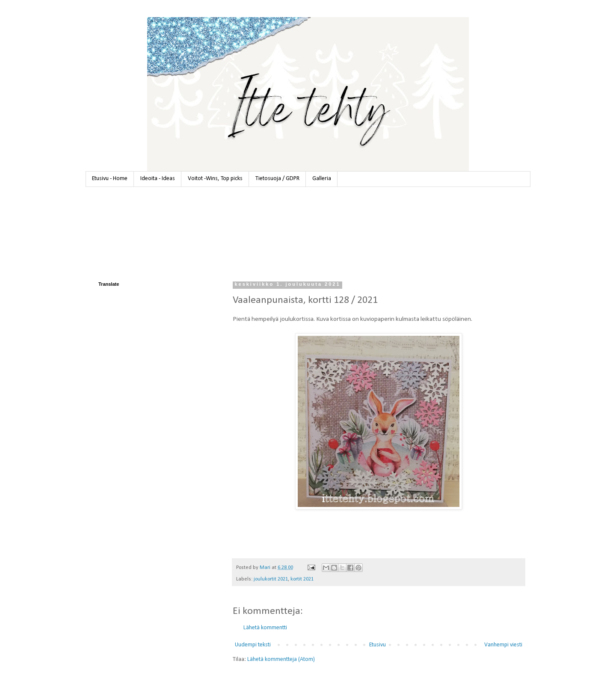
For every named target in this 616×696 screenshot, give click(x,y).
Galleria (322, 179)
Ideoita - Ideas (158, 179)
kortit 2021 (302, 579)
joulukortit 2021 (271, 579)
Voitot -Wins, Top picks (215, 179)
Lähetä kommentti (265, 628)
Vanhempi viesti (503, 645)
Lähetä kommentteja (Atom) (281, 659)
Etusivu (378, 645)
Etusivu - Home (110, 179)
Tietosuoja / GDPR (277, 179)
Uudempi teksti (253, 645)
